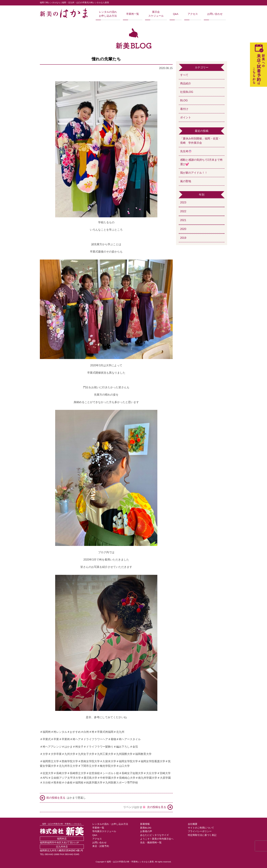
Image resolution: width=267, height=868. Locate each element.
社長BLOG (187, 92)
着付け (184, 109)
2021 (183, 220)
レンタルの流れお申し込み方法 (108, 14)
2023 (183, 202)
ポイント (186, 117)
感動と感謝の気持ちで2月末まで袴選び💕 (201, 162)
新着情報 (145, 824)
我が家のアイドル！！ (194, 173)
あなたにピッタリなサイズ (154, 835)
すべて (184, 75)
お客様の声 (146, 831)
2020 (183, 229)
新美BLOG (146, 828)
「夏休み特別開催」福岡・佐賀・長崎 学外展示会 (201, 141)
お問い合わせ (215, 14)
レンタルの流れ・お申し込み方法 (110, 824)
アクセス (193, 14)
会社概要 (193, 824)
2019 (183, 238)
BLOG (184, 100)
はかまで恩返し (63, 798)
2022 (183, 211)
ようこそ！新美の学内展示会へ (157, 839)
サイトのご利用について (201, 828)
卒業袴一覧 (133, 14)
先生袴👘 (186, 151)
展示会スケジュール (156, 14)
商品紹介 (186, 83)
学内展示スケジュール (104, 831)
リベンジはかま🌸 (148, 807)
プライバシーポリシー (200, 831)
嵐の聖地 (186, 181)
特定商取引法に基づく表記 (202, 835)
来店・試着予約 (101, 846)
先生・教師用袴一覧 (151, 843)
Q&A (176, 14)
